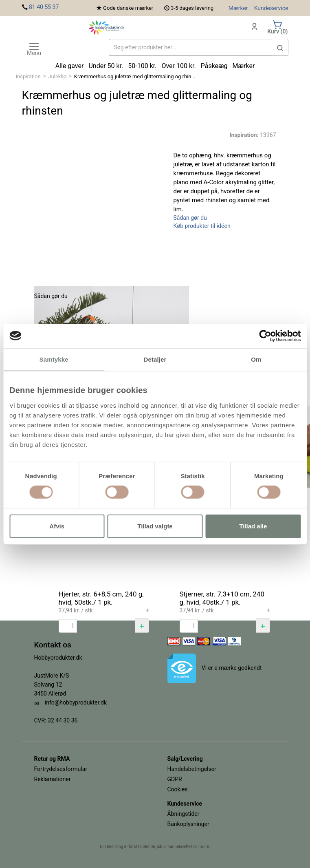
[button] (142, 626)
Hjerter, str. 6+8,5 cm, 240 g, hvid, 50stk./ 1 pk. (101, 598)
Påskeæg (214, 66)
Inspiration (28, 76)
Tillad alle (253, 526)
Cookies (178, 789)
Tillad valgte (155, 526)
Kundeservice (271, 8)
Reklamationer (53, 779)
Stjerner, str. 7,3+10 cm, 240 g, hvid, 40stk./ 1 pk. (222, 598)
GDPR (175, 779)
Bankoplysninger (188, 824)
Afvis (57, 526)
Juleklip (57, 76)
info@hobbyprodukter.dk (76, 702)
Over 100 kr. (178, 66)
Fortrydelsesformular (61, 769)
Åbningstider (184, 814)
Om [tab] (256, 359)
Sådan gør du (190, 218)
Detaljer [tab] (155, 359)
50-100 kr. (142, 66)
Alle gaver (70, 66)
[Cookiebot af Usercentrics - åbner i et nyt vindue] (265, 336)
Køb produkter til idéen (202, 226)
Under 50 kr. (106, 66)
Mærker (238, 8)
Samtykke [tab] (54, 359)
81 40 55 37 (44, 7)
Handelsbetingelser (192, 769)
